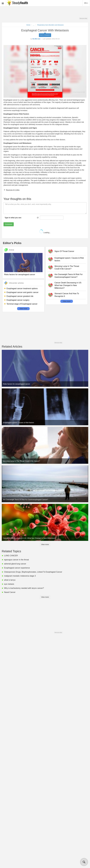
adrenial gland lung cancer (15, 564)
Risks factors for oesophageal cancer (20, 275)
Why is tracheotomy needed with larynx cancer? (24, 588)
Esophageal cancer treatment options (22, 288)
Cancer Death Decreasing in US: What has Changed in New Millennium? (68, 285)
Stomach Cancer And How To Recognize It (67, 295)
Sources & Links (12, 190)
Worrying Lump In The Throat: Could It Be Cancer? (67, 268)
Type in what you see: (13, 218)
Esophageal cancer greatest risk (20, 296)
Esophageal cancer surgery (18, 300)
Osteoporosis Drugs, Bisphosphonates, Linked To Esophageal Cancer (33, 572)
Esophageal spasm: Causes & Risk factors (69, 259)
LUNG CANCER (11, 556)
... (34, 25)
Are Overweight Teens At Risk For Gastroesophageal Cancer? (69, 276)
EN (86, 3)
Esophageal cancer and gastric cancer (22, 292)
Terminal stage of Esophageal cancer (22, 304)
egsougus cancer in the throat (16, 560)
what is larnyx (10, 580)
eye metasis (9, 584)
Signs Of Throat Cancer (64, 251)
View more (23, 309)
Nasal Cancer (10, 592)
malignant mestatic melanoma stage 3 (20, 576)
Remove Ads (83, 18)
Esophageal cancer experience (17, 568)
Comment (9, 224)
